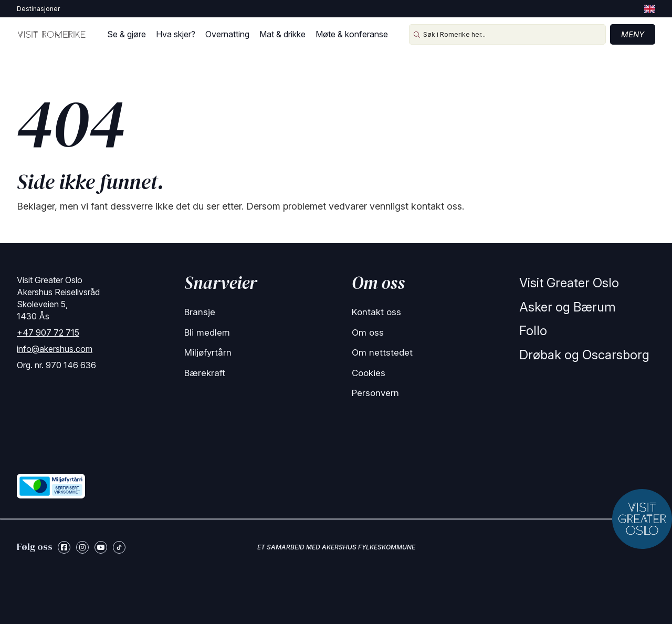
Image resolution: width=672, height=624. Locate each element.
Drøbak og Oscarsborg (584, 355)
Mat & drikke (282, 34)
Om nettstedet (382, 352)
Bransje (200, 312)
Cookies (369, 373)
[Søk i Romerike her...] (507, 34)
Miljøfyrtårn (208, 352)
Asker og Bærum (568, 307)
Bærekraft (205, 373)
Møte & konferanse (352, 34)
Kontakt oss (376, 312)
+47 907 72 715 (48, 332)
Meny (633, 34)
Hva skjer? (176, 34)
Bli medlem (207, 332)
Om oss (368, 332)
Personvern (375, 393)
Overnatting (227, 34)
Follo (533, 331)
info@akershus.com (55, 349)
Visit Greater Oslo (569, 283)
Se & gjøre (127, 34)
